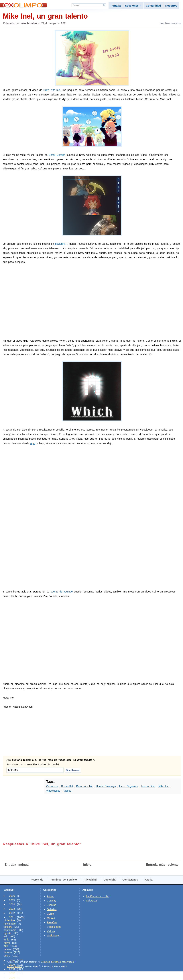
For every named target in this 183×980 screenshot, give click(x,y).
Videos (67, 791)
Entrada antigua (16, 865)
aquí (33, 443)
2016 (12, 896)
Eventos (52, 905)
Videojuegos (53, 791)
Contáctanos (130, 880)
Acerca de (37, 880)
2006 (12, 978)
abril (6, 946)
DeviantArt (67, 786)
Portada (116, 6)
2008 (12, 969)
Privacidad (90, 880)
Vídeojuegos (54, 927)
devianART (61, 244)
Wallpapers (53, 936)
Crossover (52, 786)
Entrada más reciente (162, 865)
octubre (8, 927)
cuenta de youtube (62, 592)
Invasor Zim (148, 786)
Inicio (87, 865)
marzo (7, 949)
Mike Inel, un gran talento (92, 16)
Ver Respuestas (170, 23)
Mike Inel (164, 786)
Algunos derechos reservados (58, 962)
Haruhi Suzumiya (106, 786)
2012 (12, 913)
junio (7, 940)
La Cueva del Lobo (98, 896)
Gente (50, 914)
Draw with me (52, 90)
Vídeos (51, 931)
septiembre (10, 930)
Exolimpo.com (14, 966)
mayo (7, 943)
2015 (12, 900)
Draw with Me (85, 786)
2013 (12, 909)
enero (7, 956)
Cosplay (52, 901)
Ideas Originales (129, 786)
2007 (12, 973)
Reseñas (52, 922)
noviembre (10, 924)
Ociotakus (92, 901)
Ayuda (149, 880)
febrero (8, 952)
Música (51, 918)
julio (6, 936)
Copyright (110, 880)
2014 (12, 904)
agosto (8, 933)
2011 (12, 917)
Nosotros (171, 6)
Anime (51, 896)
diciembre (9, 920)
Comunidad (153, 6)
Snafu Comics (57, 155)
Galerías (52, 909)
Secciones (133, 6)
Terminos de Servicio (63, 880)
